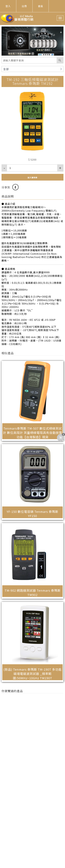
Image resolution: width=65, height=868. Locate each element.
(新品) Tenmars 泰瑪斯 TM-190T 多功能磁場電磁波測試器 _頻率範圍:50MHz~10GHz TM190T (33, 674)
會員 (40, 6)
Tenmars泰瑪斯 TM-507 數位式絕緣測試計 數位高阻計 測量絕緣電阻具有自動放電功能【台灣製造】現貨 (33, 433)
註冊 (24, 6)
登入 (8, 6)
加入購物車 (32, 177)
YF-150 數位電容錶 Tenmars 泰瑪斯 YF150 (32, 514)
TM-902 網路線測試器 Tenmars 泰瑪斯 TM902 (33, 593)
